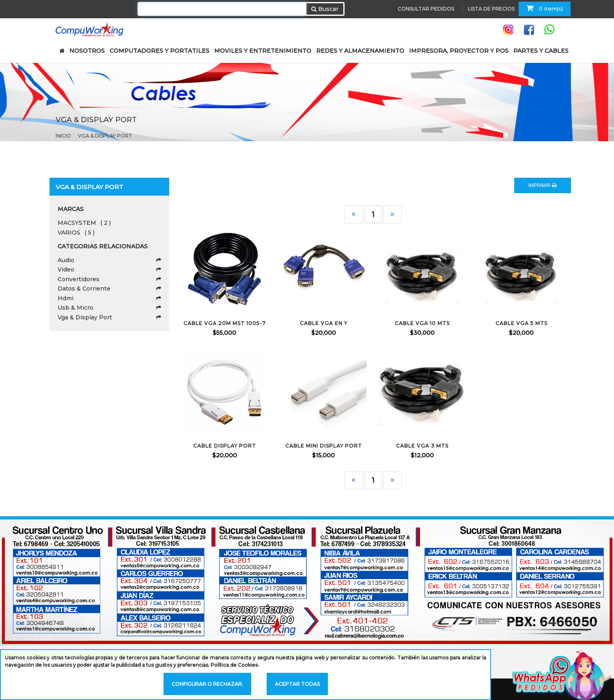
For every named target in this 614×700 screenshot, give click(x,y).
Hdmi (109, 298)
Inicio (63, 136)
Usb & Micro (109, 308)
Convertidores (109, 279)
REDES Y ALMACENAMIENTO (360, 51)
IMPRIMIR (543, 185)
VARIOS (76, 233)
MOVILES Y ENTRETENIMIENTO (263, 51)
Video (109, 269)
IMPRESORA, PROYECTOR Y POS (459, 51)
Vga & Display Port (105, 136)
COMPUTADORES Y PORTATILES (159, 51)
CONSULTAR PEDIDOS (426, 9)
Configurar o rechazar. (207, 684)
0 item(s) (545, 8)
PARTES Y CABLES (541, 51)
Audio (109, 260)
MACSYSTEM (84, 223)
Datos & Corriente (109, 289)
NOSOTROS (87, 51)
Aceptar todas (297, 684)
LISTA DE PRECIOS (491, 9)
